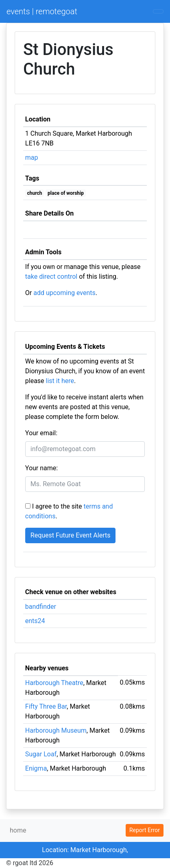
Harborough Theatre (54, 683)
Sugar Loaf (41, 754)
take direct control (51, 276)
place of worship (66, 193)
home (18, 830)
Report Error (145, 830)
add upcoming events (64, 293)
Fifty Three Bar (46, 706)
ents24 (35, 621)
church (35, 193)
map (32, 158)
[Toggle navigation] (158, 11)
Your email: (41, 433)
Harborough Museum (56, 730)
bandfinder (41, 607)
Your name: (41, 468)
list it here (60, 381)
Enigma (36, 768)
